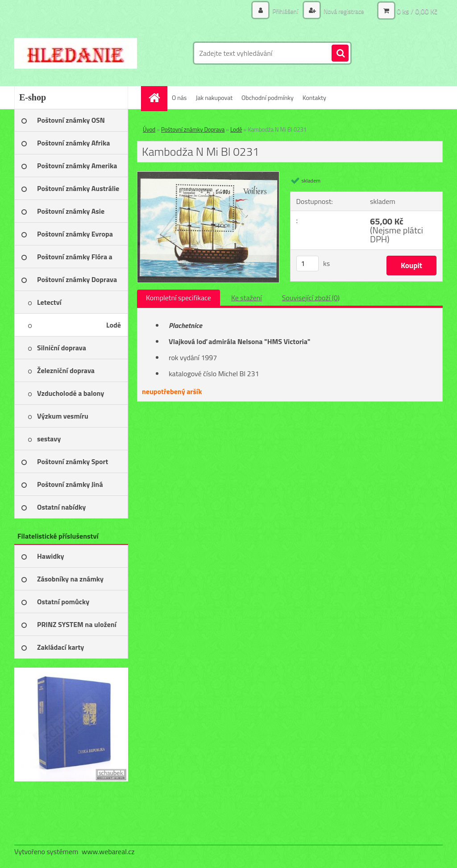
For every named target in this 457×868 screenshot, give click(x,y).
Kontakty (314, 98)
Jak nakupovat (214, 98)
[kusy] (307, 264)
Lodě (236, 129)
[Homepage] (157, 98)
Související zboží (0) (311, 298)
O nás (179, 98)
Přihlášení (285, 11)
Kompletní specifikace (179, 298)
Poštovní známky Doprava (193, 129)
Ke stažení (247, 298)
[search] (340, 54)
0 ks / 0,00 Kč (417, 11)
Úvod (149, 129)
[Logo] (76, 53)
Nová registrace (343, 11)
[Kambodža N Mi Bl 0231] (208, 175)
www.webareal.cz (108, 851)
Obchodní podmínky (268, 98)
